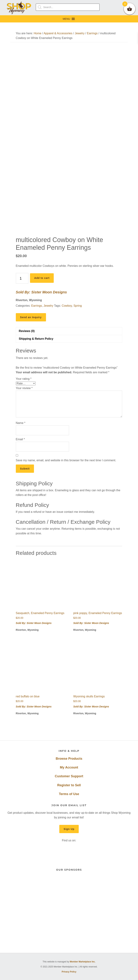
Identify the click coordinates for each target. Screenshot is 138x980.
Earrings (92, 33)
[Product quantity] (22, 278)
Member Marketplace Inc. (83, 962)
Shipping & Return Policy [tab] (36, 339)
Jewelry (80, 33)
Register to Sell (69, 785)
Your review (24, 388)
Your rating (24, 379)
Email (20, 439)
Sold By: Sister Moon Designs (41, 292)
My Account (69, 767)
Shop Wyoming (19, 8)
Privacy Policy (69, 972)
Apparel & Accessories (58, 33)
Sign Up (69, 829)
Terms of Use (69, 794)
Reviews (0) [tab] (27, 331)
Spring (78, 306)
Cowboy (67, 306)
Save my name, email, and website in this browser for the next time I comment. (66, 460)
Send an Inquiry (31, 317)
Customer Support (69, 776)
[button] (66, 19)
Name (21, 423)
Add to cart (42, 278)
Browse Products (69, 759)
